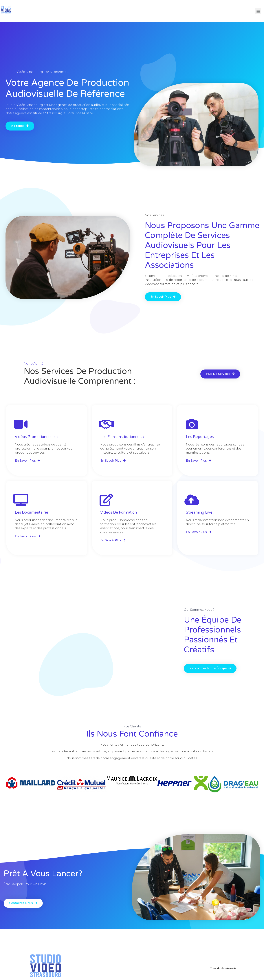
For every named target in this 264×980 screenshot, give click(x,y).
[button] (20, 126)
